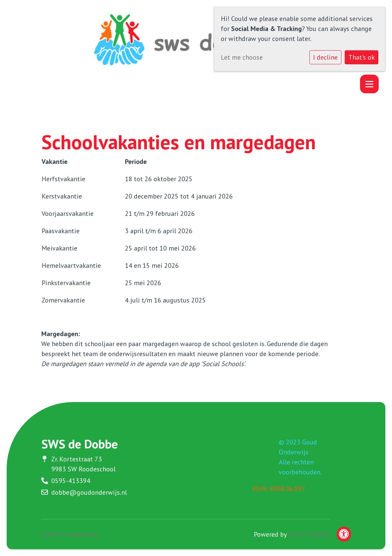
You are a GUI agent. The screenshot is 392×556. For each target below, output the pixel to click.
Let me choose (242, 57)
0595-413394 (71, 481)
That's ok (362, 57)
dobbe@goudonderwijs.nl (89, 492)
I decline (325, 57)
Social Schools (309, 534)
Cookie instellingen (69, 534)
